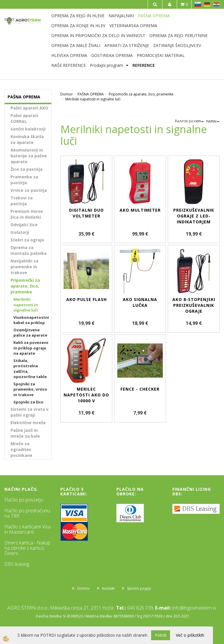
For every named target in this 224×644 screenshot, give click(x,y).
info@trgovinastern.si (194, 608)
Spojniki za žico (28, 402)
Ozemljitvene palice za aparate (30, 333)
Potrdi (161, 635)
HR (216, 4)
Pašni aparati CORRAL (24, 118)
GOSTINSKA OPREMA (112, 55)
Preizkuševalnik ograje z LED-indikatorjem (194, 216)
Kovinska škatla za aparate (27, 139)
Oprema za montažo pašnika (29, 250)
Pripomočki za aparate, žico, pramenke (25, 286)
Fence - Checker (140, 389)
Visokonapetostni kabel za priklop (31, 320)
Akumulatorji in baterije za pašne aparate (29, 156)
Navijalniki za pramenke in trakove (24, 267)
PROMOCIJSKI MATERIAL (161, 55)
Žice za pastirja (27, 169)
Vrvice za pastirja (29, 190)
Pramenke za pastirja (24, 180)
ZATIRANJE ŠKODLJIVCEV (177, 45)
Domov (66, 94)
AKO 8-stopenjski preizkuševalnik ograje (194, 305)
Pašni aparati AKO (29, 108)
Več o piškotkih (190, 635)
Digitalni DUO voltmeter (86, 213)
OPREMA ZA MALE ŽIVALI (76, 45)
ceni (199, 121)
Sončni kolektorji (28, 129)
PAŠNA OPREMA (154, 16)
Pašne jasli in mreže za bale (25, 433)
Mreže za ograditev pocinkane (21, 449)
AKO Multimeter (140, 210)
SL (198, 4)
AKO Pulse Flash (86, 299)
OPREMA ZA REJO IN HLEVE (78, 16)
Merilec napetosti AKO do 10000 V (86, 395)
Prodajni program (106, 65)
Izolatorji (20, 232)
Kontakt (108, 588)
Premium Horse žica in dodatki (27, 214)
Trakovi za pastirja (22, 201)
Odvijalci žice (24, 225)
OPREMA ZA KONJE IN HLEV (78, 26)
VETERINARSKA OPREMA (133, 26)
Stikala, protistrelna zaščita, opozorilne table (30, 369)
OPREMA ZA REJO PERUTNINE (178, 35)
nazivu (213, 121)
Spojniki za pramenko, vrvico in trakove (30, 389)
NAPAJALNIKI (121, 16)
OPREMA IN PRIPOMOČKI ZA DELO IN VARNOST (98, 35)
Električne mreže (28, 423)
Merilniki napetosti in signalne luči (26, 305)
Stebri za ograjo (27, 240)
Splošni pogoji (139, 588)
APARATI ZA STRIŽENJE (127, 45)
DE (207, 4)
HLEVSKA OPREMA (69, 55)
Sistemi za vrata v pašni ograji (29, 412)
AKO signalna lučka (140, 302)
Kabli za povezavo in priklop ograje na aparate (31, 348)
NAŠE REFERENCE (69, 65)
